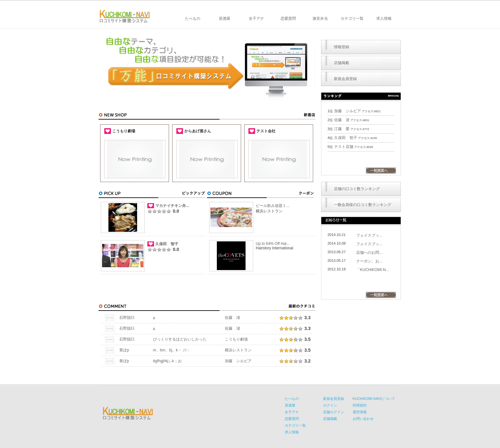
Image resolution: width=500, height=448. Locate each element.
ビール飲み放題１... (273, 206)
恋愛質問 (288, 18)
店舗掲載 (342, 63)
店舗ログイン (334, 412)
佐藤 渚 (232, 318)
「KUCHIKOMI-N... (373, 270)
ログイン (330, 405)
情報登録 (342, 47)
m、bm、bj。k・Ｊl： (172, 350)
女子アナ (256, 18)
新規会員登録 (345, 79)
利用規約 (360, 405)
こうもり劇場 (236, 339)
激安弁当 (320, 18)
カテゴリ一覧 (352, 18)
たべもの (193, 18)
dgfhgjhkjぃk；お (167, 361)
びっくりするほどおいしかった (180, 339)
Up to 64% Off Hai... (273, 244)
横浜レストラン (238, 350)
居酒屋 (224, 18)
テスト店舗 (344, 147)
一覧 (381, 171)
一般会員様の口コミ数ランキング (363, 205)
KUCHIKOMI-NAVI (125, 16)
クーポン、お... (369, 261)
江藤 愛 (342, 129)
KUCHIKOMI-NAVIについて (374, 399)
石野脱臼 (127, 318)
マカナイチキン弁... (172, 206)
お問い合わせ (363, 419)
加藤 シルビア (238, 361)
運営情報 (360, 412)
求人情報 (384, 18)
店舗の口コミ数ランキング (357, 189)
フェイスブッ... (369, 235)
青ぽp (124, 350)
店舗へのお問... (369, 253)
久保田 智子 (167, 244)
